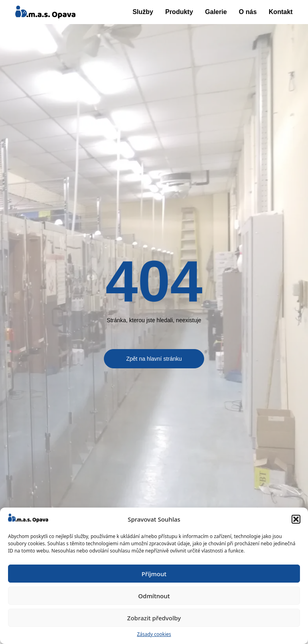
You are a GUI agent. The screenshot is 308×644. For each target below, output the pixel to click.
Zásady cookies (154, 634)
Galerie (216, 12)
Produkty (179, 12)
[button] (296, 519)
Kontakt (281, 12)
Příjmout (154, 574)
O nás (248, 12)
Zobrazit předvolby (154, 618)
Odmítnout (154, 596)
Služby (143, 12)
